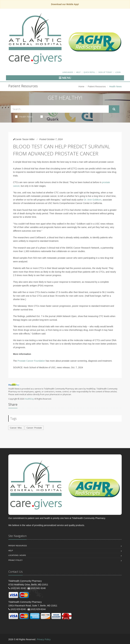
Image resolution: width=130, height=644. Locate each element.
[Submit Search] (114, 109)
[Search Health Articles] (60, 109)
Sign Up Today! (105, 72)
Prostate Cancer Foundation (31, 361)
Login (118, 72)
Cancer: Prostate (34, 428)
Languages (68, 72)
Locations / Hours (17, 555)
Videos (46, 117)
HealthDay (29, 399)
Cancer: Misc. (16, 428)
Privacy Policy (16, 560)
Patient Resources (97, 86)
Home (81, 86)
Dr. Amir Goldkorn (93, 200)
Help (78, 72)
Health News (24, 117)
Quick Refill (89, 72)
